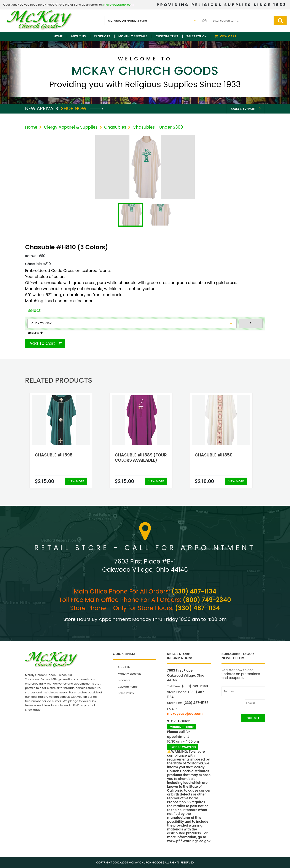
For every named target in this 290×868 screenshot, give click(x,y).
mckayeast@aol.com (118, 5)
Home (58, 36)
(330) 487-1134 (194, 591)
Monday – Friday (182, 727)
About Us (78, 36)
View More (76, 481)
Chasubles (115, 127)
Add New (33, 333)
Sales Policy (196, 36)
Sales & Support (243, 109)
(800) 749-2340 (207, 600)
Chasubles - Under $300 (158, 127)
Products (102, 36)
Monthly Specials (133, 36)
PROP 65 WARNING (183, 747)
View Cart (228, 36)
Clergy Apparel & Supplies (71, 127)
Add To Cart (42, 343)
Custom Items (167, 36)
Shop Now (82, 108)
